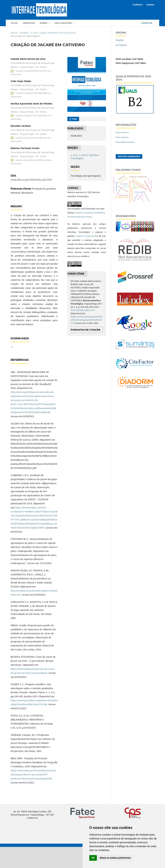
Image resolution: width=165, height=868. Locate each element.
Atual (14, 23)
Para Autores (122, 137)
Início (14, 33)
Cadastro (138, 5)
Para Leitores (122, 132)
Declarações (63, 23)
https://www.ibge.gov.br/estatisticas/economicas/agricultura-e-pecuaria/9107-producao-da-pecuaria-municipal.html (33, 796)
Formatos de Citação (85, 330)
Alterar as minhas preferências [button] (115, 858)
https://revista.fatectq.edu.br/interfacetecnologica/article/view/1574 (86, 320)
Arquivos (29, 23)
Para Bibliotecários (125, 142)
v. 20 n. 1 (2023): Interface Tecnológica (53, 33)
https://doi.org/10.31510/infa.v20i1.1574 (31, 180)
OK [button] (93, 858)
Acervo (24, 33)
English (120, 40)
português (121, 45)
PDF (74, 119)
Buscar (147, 23)
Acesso (150, 5)
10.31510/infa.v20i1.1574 (82, 310)
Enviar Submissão (129, 156)
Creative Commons (85, 236)
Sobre (44, 23)
